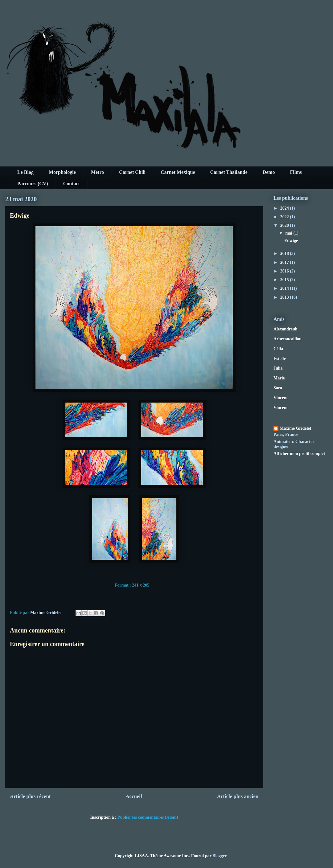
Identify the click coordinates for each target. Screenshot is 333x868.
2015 (285, 280)
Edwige (291, 241)
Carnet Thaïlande (229, 172)
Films (296, 172)
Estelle (280, 359)
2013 (285, 297)
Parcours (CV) (33, 184)
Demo (269, 172)
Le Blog (25, 172)
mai (289, 233)
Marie (279, 378)
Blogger (219, 856)
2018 (285, 254)
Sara (278, 388)
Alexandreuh (286, 329)
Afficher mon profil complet (299, 454)
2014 (285, 288)
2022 (285, 217)
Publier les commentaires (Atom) (148, 817)
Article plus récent (30, 796)
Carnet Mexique (178, 172)
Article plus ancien (238, 796)
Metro (97, 172)
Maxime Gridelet (295, 428)
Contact (72, 184)
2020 (285, 225)
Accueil (134, 796)
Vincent (281, 398)
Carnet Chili (132, 172)
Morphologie (62, 172)
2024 (285, 208)
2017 (285, 262)
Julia (278, 368)
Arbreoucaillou (288, 339)
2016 (285, 271)
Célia (278, 349)
